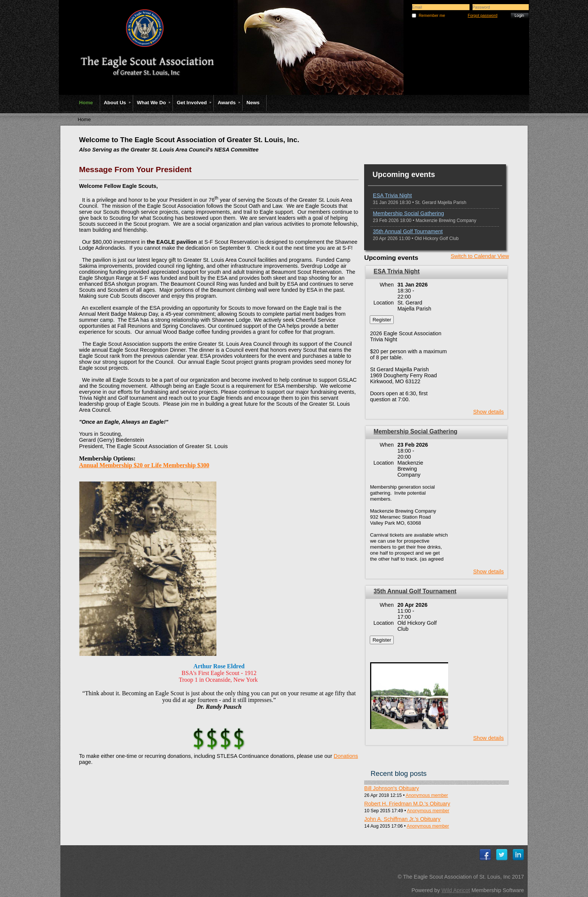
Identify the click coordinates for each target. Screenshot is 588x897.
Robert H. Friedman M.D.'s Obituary (407, 804)
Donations (346, 756)
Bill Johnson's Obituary (391, 788)
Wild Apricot (456, 890)
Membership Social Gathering (408, 213)
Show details (489, 412)
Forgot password (482, 15)
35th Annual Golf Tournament (408, 231)
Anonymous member (427, 795)
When (387, 285)
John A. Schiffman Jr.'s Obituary (402, 819)
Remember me (432, 15)
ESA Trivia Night (392, 195)
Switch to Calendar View (480, 256)
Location (384, 303)
